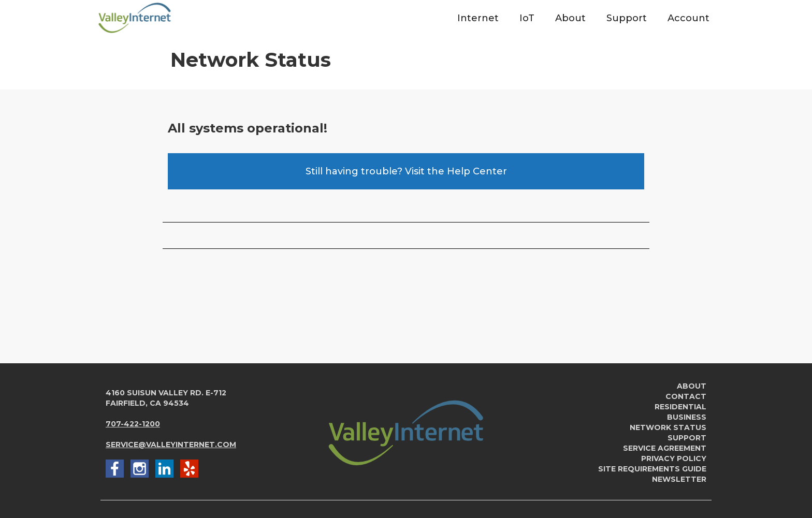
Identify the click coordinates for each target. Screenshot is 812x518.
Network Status (668, 427)
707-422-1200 (133, 424)
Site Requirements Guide (652, 469)
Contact (686, 396)
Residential (680, 407)
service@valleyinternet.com (171, 445)
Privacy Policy (674, 458)
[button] (478, 18)
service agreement (665, 448)
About (692, 386)
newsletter (679, 479)
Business (687, 417)
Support (687, 438)
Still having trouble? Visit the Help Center (406, 171)
